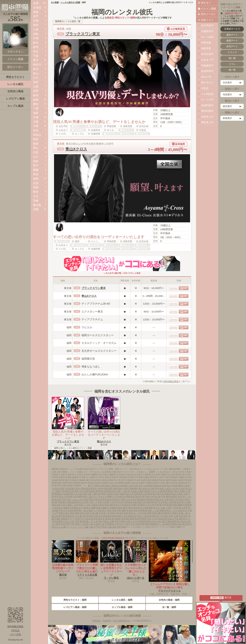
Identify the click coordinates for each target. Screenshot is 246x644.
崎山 (177, 491)
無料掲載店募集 (171, 381)
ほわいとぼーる (136, 578)
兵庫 (36, 126)
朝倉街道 (176, 502)
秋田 (36, 25)
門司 (98, 527)
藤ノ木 (90, 521)
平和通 (108, 524)
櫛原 (181, 486)
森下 (189, 524)
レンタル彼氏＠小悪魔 (70, 2)
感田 (175, 505)
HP (186, 288)
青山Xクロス (76, 149)
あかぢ (104, 497)
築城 (149, 502)
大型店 (205, 88)
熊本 (36, 192)
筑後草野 (108, 488)
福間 (144, 519)
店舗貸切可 (207, 31)
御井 (136, 488)
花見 (77, 491)
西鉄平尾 (115, 513)
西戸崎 (62, 516)
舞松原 (156, 516)
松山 (113, 494)
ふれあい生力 (77, 499)
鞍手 (90, 486)
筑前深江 (102, 510)
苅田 (136, 486)
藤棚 (93, 508)
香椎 (149, 513)
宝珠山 (171, 519)
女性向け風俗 (15, 91)
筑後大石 (183, 510)
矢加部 (67, 494)
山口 (36, 157)
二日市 (87, 505)
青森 (36, 12)
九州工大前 (69, 521)
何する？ (206, 3)
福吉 (109, 510)
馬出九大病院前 (144, 516)
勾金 (153, 491)
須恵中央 (149, 497)
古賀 (183, 488)
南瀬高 (174, 497)
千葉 (36, 56)
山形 (36, 29)
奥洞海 (83, 521)
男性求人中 (207, 122)
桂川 (178, 488)
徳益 (135, 502)
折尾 (138, 524)
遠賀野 (169, 505)
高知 (36, 174)
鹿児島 (37, 205)
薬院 (131, 513)
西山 (180, 524)
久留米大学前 (58, 488)
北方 (135, 521)
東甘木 (80, 502)
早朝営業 (206, 43)
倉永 (188, 499)
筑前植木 (59, 508)
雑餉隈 (64, 519)
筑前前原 (109, 499)
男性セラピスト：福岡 (75, 600)
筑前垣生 (127, 505)
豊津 (98, 491)
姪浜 (68, 513)
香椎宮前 (176, 513)
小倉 (91, 524)
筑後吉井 (157, 486)
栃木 (36, 43)
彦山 (142, 508)
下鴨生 (96, 486)
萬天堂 (63, 575)
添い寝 (232, 58)
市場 (68, 499)
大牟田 (177, 499)
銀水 (183, 499)
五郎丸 (77, 488)
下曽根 (168, 521)
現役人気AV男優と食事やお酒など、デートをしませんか (68, 435)
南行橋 (103, 491)
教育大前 (143, 494)
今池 (126, 524)
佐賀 (36, 183)
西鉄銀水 (63, 502)
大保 (185, 494)
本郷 (171, 499)
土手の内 (150, 505)
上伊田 (168, 508)
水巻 (163, 497)
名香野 (90, 516)
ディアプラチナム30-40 (96, 304)
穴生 (121, 524)
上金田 (167, 488)
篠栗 (122, 494)
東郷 (150, 494)
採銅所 (147, 491)
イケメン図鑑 (209, 9)
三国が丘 (91, 497)
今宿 (189, 510)
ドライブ (232, 52)
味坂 (174, 494)
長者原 (130, 510)
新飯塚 (163, 510)
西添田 (136, 508)
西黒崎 (174, 524)
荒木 (169, 486)
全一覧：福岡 (169, 607)
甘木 (141, 486)
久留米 (187, 486)
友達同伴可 (207, 71)
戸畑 (77, 521)
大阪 (36, 122)
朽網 (140, 521)
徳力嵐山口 (182, 521)
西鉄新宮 (131, 497)
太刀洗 (79, 494)
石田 (116, 521)
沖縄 (36, 209)
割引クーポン (209, 14)
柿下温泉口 (133, 491)
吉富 (164, 486)
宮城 (36, 21)
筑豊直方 (77, 508)
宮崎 (36, 201)
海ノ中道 (138, 513)
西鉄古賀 (70, 491)
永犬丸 (132, 524)
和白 (166, 516)
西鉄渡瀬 (72, 502)
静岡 (36, 100)
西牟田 (155, 502)
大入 (96, 510)
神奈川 (37, 64)
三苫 (161, 516)
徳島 (36, 161)
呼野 (68, 524)
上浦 (145, 486)
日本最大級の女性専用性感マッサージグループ (63, 568)
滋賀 (36, 113)
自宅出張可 (207, 54)
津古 (57, 497)
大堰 (166, 499)
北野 (119, 527)
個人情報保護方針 (122, 621)
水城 (125, 502)
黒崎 (147, 524)
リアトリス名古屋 (87, 575)
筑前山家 (56, 505)
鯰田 (169, 510)
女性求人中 (207, 117)
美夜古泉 (111, 491)
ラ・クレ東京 (111, 578)
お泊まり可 (207, 60)
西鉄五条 (159, 499)
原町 (135, 510)
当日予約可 (207, 26)
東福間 (138, 519)
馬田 (150, 486)
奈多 (100, 516)
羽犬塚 (162, 502)
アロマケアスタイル (169, 591)
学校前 (175, 486)
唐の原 (83, 516)
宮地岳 (119, 508)
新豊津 (60, 521)
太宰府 (133, 499)
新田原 (92, 491)
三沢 (98, 497)
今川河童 (84, 491)
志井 (154, 521)
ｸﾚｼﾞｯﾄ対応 (208, 37)
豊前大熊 (106, 494)
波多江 (117, 499)
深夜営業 (206, 48)
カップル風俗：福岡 (122, 607)
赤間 (136, 494)
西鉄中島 (142, 502)
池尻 (86, 499)
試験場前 (85, 488)
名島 (96, 516)
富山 (36, 73)
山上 (59, 527)
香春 (141, 491)
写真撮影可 (207, 66)
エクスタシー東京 (92, 312)
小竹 (115, 497)
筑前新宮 (70, 516)
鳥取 (36, 139)
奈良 (36, 130)
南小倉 (115, 524)
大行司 (155, 519)
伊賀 (114, 510)
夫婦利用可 (207, 105)
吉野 (86, 502)
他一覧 (232, 70)
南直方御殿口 (102, 508)
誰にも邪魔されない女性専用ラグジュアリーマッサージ (111, 570)
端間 (80, 497)
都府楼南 (150, 499)
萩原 (185, 524)
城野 (174, 521)
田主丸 (157, 508)
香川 (36, 165)
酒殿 (124, 510)
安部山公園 (108, 521)
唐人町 (107, 513)
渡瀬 (167, 491)
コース (174, 288)
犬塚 (89, 494)
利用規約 (96, 621)
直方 (89, 508)
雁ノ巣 (184, 513)
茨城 (36, 38)
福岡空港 (109, 519)
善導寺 (93, 488)
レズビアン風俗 (15, 99)
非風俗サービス (232, 29)
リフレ (232, 64)
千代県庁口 (79, 519)
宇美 (102, 486)
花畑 (131, 488)
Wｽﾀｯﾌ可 (206, 77)
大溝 (91, 502)
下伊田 (175, 508)
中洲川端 (89, 519)
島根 (36, 144)
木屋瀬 (186, 505)
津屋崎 (113, 508)
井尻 (171, 516)
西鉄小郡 (72, 497)
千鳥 (63, 491)
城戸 (117, 494)
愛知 (36, 104)
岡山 (36, 148)
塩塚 (130, 502)
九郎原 (101, 505)
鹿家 (91, 510)
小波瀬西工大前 (126, 486)
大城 (109, 527)
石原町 (122, 521)
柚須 (140, 510)
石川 (36, 78)
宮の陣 (151, 488)
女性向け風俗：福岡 (169, 600)
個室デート (232, 41)
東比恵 (101, 519)
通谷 (143, 505)
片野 (72, 524)
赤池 (63, 499)
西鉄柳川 (59, 494)
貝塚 (145, 513)
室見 (82, 513)
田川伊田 (183, 508)
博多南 (167, 494)
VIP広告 (15, 631)
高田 (72, 494)
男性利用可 (207, 111)
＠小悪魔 (55, 2)
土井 (77, 516)
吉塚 (123, 519)
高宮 (185, 516)
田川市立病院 (67, 510)
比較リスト (207, 20)
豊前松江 (183, 519)
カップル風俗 (15, 106)
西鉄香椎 (107, 516)
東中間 (162, 505)
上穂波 (94, 505)
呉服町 (58, 519)
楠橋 (180, 505)
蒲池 (124, 527)
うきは (175, 510)
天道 (149, 519)
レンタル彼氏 (15, 84)
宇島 (176, 519)
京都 (36, 117)
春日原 (161, 494)
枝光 (54, 527)
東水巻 (157, 497)
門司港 (103, 527)
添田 (130, 508)
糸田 (99, 494)
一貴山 (85, 510)
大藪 (163, 508)
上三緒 (156, 510)
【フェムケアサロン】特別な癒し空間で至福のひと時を (170, 586)
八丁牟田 (98, 502)
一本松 (124, 491)
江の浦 (159, 491)
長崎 (36, 187)
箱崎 (114, 516)
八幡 (86, 527)
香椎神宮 (167, 513)
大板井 (179, 494)
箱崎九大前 (122, 516)
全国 (36, 3)
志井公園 (160, 521)
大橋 (176, 516)
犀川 (172, 491)
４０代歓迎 (207, 94)
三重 (36, 108)
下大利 (113, 502)
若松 (100, 521)
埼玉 (36, 51)
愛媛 (36, 170)
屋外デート (232, 35)
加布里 (101, 499)
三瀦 (94, 494)
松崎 (84, 497)
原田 (81, 505)
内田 (180, 497)
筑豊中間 (136, 505)
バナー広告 (15, 634)
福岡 (36, 179)
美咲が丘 (125, 499)
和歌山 (37, 135)
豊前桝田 (149, 508)
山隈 (84, 494)
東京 (36, 60)
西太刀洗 (63, 497)
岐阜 (36, 95)
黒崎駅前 (154, 524)
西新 (72, 513)
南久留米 (143, 488)
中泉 (84, 508)
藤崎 (77, 513)
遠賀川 (108, 486)
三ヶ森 (162, 524)
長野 (36, 91)
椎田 (125, 508)
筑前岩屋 (163, 519)
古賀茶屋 (69, 488)
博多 (96, 519)
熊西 (142, 524)
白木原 (119, 502)
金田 (161, 488)
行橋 (118, 491)
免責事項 (107, 621)
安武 (157, 488)
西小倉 (101, 524)
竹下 (70, 519)
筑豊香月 (68, 508)
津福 (115, 488)
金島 (114, 527)
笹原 (181, 516)
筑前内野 (109, 505)
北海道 (37, 8)
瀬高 (168, 497)
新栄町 (55, 502)
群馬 (36, 47)
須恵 (142, 497)
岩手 (36, 16)
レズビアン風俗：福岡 (75, 607)
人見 (173, 488)
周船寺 (62, 513)
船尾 (76, 510)
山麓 (63, 527)
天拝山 (64, 505)
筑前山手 (129, 494)
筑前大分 (118, 505)
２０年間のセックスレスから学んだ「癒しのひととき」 (135, 570)
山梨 (36, 86)
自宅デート (232, 46)
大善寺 (100, 488)
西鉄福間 (130, 519)
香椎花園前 (157, 513)
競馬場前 (147, 521)
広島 (36, 152)
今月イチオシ (15, 39)
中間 (157, 505)
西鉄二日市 (73, 505)
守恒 (63, 524)
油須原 (58, 499)
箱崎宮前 (132, 516)
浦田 (150, 510)
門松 (119, 510)
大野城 (106, 502)
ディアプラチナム (92, 319)
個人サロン (207, 82)
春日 (155, 494)
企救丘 (129, 521)
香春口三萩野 (82, 524)
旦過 (96, 524)
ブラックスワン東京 (83, 34)
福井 (36, 82)
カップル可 (207, 100)
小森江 (92, 527)
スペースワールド (75, 527)
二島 (96, 521)
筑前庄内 (122, 497)
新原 (138, 497)
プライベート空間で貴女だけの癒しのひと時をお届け (87, 568)
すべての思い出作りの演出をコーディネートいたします (104, 435)
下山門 (55, 513)
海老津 (115, 486)
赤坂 (87, 513)
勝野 (110, 497)
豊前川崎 (93, 499)
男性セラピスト (15, 77)
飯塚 (145, 510)
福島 (36, 34)
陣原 (168, 524)
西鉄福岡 (124, 513)
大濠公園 (94, 513)
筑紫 (188, 502)
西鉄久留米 (123, 488)
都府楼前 (141, 499)
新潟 (36, 69)
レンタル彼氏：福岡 (122, 600)
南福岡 (117, 519)
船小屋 (168, 502)
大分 (36, 196)
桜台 (183, 502)
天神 (101, 513)
